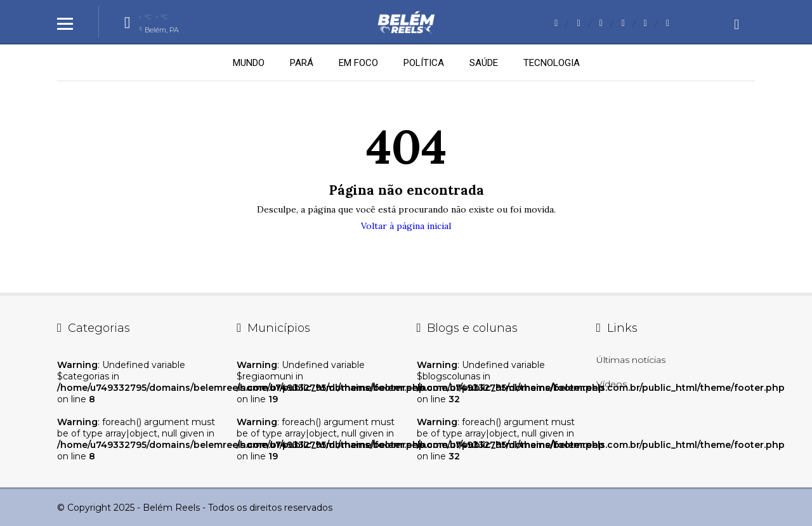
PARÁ (302, 63)
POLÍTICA (424, 63)
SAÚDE (484, 63)
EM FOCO (358, 63)
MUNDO (249, 63)
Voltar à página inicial (406, 226)
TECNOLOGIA (552, 63)
